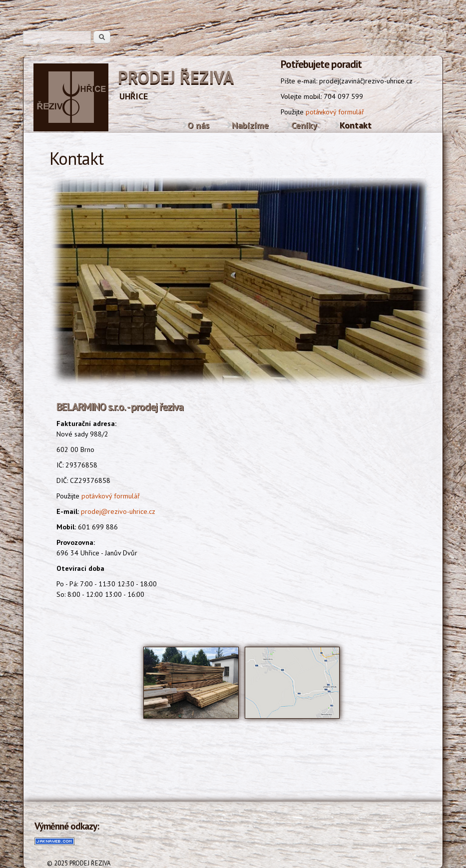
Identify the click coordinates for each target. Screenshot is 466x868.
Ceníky (304, 125)
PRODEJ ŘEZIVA (176, 77)
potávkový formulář (335, 112)
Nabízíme (250, 125)
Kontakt (356, 125)
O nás (198, 125)
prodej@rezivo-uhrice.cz (118, 511)
